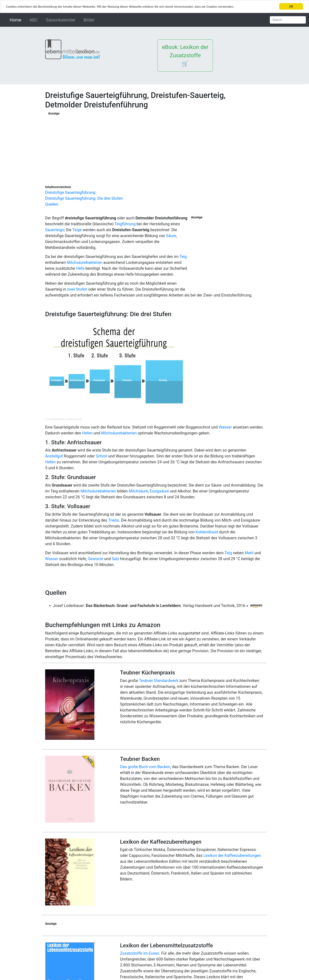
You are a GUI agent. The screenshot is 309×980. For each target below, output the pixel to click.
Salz (115, 559)
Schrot (101, 456)
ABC (34, 20)
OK (291, 6)
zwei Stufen (77, 289)
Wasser (225, 427)
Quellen (52, 204)
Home (16, 20)
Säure (171, 236)
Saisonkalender (61, 20)
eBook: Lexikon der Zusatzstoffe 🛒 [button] (185, 55)
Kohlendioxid (207, 532)
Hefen (87, 433)
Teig (183, 257)
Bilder (89, 20)
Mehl (249, 553)
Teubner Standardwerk (159, 681)
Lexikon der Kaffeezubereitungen (232, 855)
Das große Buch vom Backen (145, 767)
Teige (77, 230)
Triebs (114, 520)
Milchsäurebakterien (85, 262)
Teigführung (125, 224)
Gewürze (95, 559)
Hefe (80, 268)
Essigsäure (159, 491)
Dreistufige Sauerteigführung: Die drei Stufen (84, 198)
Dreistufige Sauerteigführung (70, 192)
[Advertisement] (127, 143)
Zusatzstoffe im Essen (140, 953)
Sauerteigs (54, 230)
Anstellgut (54, 456)
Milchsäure (138, 491)
